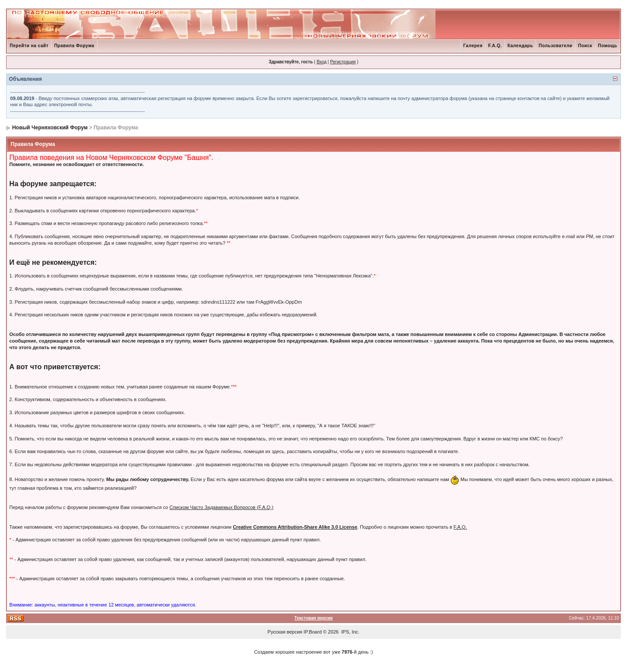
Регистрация (343, 62)
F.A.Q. (495, 46)
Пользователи (556, 46)
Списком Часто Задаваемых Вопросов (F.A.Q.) (221, 507)
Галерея (473, 46)
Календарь (520, 46)
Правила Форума (74, 46)
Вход (322, 62)
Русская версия (285, 632)
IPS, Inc (350, 632)
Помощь (608, 46)
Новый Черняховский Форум (50, 128)
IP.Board (312, 632)
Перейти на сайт (29, 46)
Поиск (585, 46)
